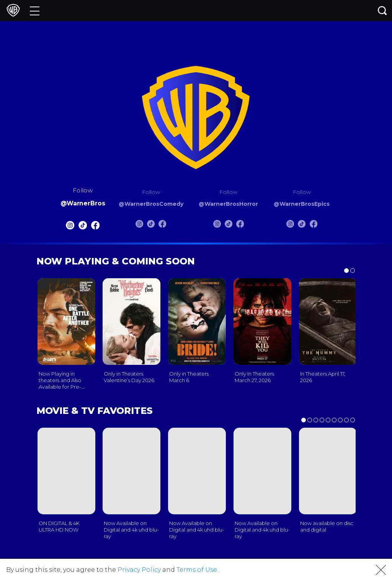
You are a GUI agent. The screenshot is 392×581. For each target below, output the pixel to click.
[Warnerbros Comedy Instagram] (139, 225)
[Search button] (382, 11)
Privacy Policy (139, 570)
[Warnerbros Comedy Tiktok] (151, 225)
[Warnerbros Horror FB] (240, 225)
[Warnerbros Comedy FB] (162, 225)
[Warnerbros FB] (95, 227)
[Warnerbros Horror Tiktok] (229, 225)
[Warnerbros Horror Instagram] (217, 225)
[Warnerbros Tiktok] (83, 227)
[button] (381, 570)
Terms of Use (197, 570)
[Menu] (35, 11)
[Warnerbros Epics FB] (314, 225)
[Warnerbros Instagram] (70, 227)
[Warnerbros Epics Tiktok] (302, 225)
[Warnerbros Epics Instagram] (290, 225)
